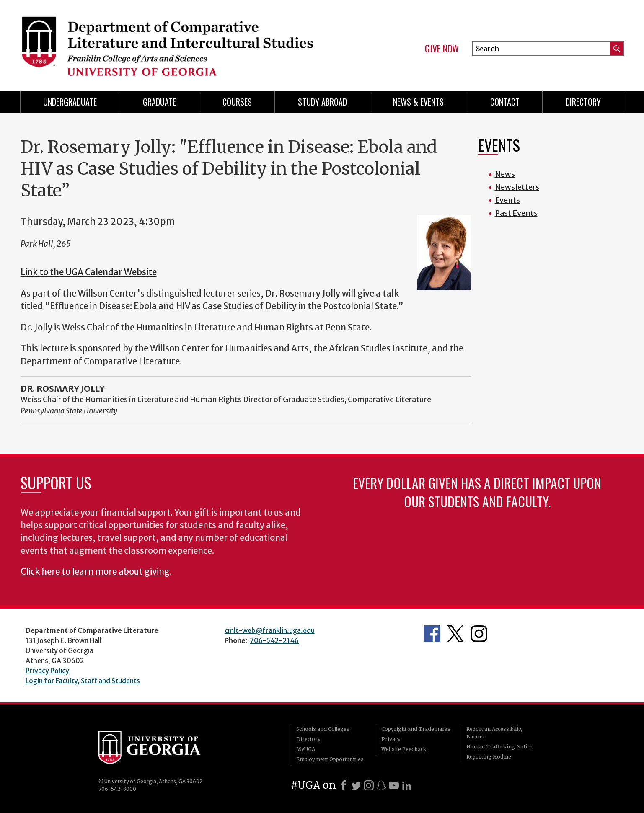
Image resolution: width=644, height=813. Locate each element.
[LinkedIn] (407, 785)
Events (507, 200)
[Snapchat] (381, 785)
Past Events (516, 213)
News (505, 174)
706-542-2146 (274, 640)
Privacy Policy (47, 671)
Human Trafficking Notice (499, 747)
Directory (583, 102)
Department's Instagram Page (479, 634)
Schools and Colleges (323, 729)
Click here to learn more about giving (95, 572)
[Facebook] (344, 785)
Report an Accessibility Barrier (495, 733)
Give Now (442, 49)
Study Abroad (322, 102)
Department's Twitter (455, 634)
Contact (505, 102)
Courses (237, 102)
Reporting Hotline (489, 757)
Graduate (159, 102)
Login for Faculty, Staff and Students (83, 681)
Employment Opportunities (330, 759)
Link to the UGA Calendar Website (89, 272)
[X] (356, 785)
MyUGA (306, 749)
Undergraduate (70, 102)
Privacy (391, 739)
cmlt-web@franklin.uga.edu (270, 630)
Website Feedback (404, 749)
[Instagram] (369, 785)
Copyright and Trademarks (416, 729)
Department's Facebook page (432, 634)
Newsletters (517, 187)
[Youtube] (394, 785)
